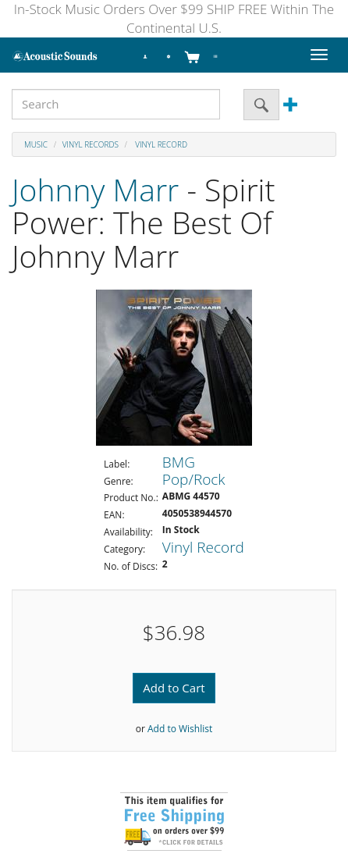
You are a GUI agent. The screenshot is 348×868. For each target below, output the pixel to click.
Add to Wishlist (180, 729)
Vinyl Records (91, 144)
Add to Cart (174, 688)
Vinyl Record (160, 144)
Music (36, 144)
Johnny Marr (95, 189)
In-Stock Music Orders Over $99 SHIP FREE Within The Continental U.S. (174, 18)
